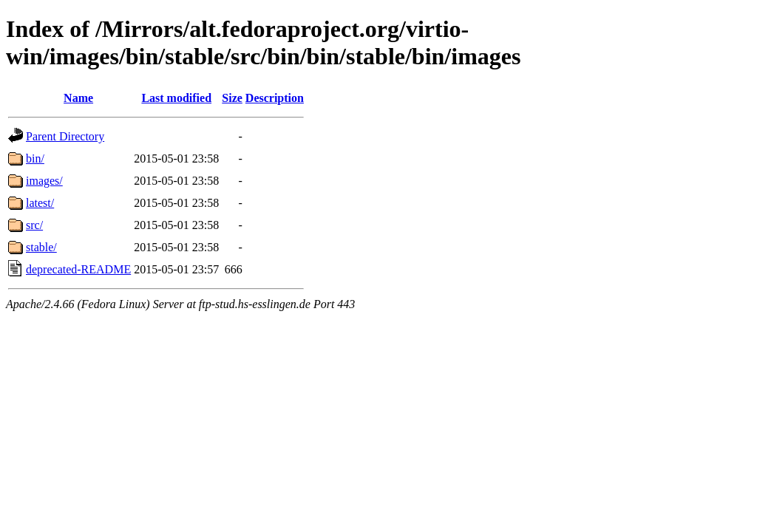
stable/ (41, 247)
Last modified (176, 98)
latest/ (40, 203)
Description (275, 98)
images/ (44, 181)
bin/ (35, 158)
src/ (34, 225)
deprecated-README (78, 269)
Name (78, 98)
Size (232, 98)
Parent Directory (65, 136)
